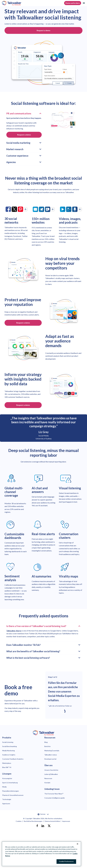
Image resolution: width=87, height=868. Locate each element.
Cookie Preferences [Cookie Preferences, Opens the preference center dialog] (66, 861)
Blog (46, 742)
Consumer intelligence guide (55, 798)
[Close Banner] (77, 844)
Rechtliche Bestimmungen (33, 821)
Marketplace (7, 763)
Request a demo (44, 30)
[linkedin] (43, 826)
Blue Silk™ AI (7, 767)
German (43, 814)
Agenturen (6, 804)
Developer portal (50, 759)
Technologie (7, 799)
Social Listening (8, 742)
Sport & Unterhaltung (10, 783)
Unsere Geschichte (51, 770)
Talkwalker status (51, 755)
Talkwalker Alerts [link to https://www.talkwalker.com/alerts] (14, 631)
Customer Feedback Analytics (13, 759)
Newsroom (48, 778)
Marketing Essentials (52, 751)
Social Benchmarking (10, 746)
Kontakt (47, 783)
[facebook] (37, 826)
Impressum (66, 821)
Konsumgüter (7, 778)
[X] (49, 826)
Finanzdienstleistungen (11, 791)
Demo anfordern (73, 3)
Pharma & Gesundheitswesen (13, 795)
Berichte (47, 746)
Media (4, 787)
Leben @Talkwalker (51, 774)
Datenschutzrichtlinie (52, 821)
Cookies (19, 821)
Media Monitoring (8, 751)
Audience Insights (9, 755)
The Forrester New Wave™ (54, 794)
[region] (41, 854)
